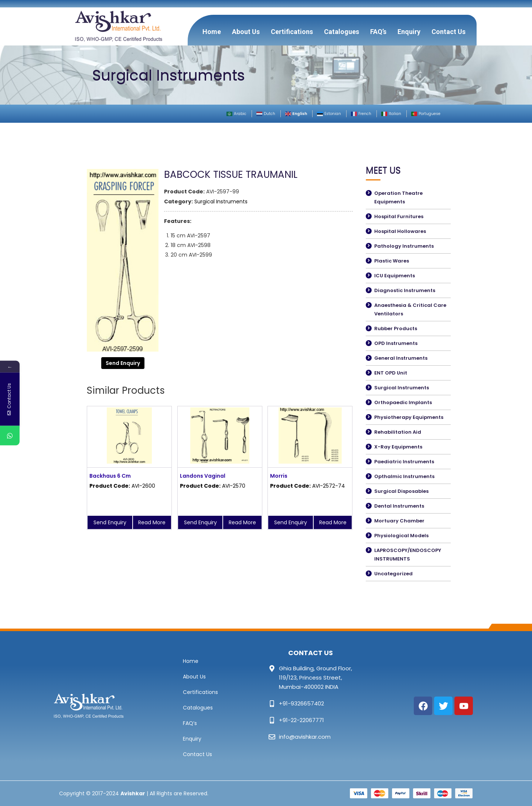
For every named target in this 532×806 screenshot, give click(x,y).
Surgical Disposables (401, 491)
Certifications (292, 32)
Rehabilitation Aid (398, 432)
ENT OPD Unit (391, 373)
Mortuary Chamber (399, 521)
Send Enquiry (123, 363)
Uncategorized (393, 574)
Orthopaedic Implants (403, 402)
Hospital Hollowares (400, 231)
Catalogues (342, 32)
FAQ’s (378, 32)
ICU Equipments (395, 276)
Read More (152, 522)
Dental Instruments (399, 506)
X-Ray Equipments (398, 447)
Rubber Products (396, 329)
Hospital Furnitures (399, 216)
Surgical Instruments (221, 201)
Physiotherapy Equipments (409, 417)
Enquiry (409, 32)
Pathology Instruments (404, 246)
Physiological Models (401, 536)
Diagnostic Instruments (405, 290)
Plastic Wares (392, 261)
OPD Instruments (396, 343)
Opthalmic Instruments (404, 476)
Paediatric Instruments (404, 462)
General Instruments (401, 358)
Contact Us (449, 32)
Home (212, 32)
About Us (246, 32)
